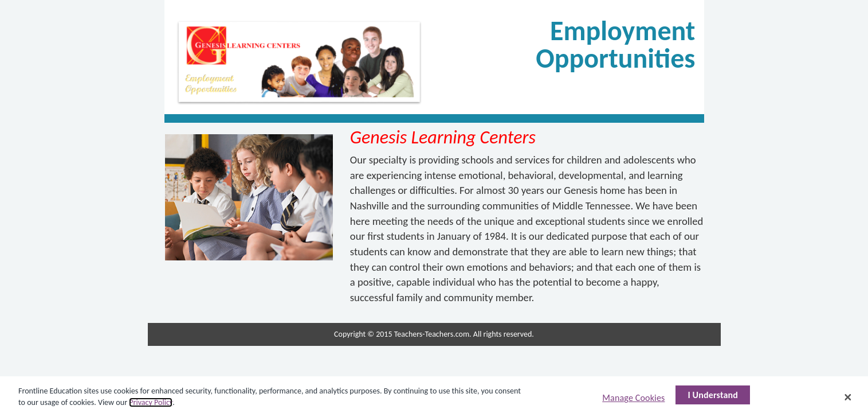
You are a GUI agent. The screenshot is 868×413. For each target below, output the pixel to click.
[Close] (848, 399)
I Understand (713, 397)
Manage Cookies (633, 400)
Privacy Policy (151, 404)
